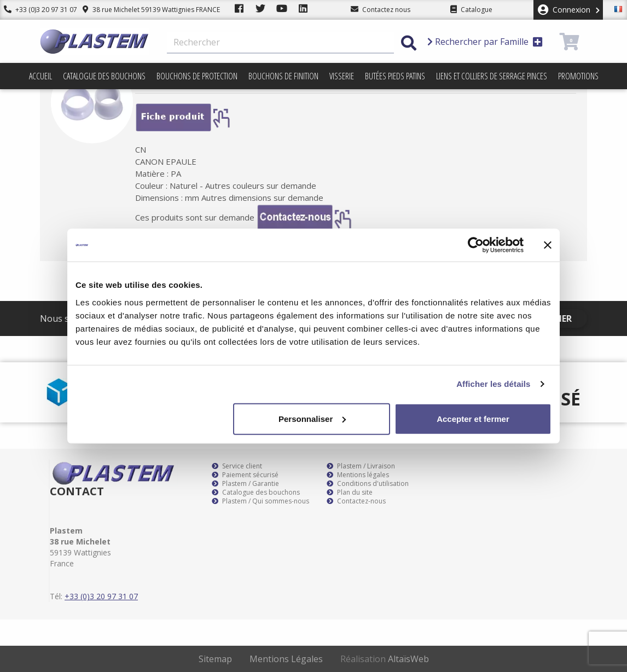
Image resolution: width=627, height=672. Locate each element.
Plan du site (350, 493)
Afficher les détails (493, 384)
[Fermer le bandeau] (548, 245)
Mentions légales (358, 475)
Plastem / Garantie (245, 484)
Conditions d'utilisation (368, 484)
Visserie (342, 76)
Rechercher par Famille (485, 42)
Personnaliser (312, 418)
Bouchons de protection (197, 76)
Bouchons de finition (283, 76)
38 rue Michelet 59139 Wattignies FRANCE (144, 10)
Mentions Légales (286, 659)
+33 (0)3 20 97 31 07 (37, 10)
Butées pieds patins (395, 76)
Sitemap (215, 659)
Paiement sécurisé (245, 475)
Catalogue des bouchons (104, 76)
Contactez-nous (356, 501)
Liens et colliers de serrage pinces (492, 76)
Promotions (578, 76)
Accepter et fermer (473, 418)
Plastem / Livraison (361, 466)
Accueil (40, 76)
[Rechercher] (280, 43)
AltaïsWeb (408, 659)
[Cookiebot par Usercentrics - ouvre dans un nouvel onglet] (476, 245)
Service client (237, 466)
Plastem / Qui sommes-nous (260, 501)
